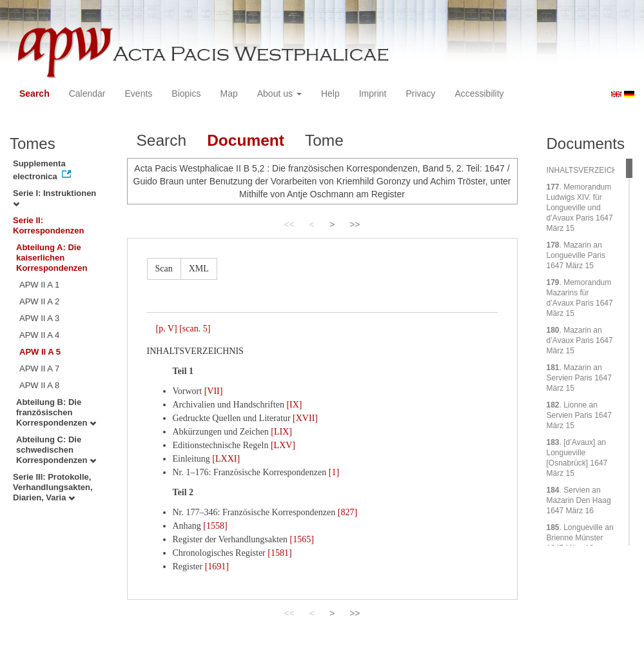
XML (199, 269)
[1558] (215, 526)
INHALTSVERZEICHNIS (589, 170)
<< (289, 224)
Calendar (87, 93)
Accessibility (479, 93)
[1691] (217, 566)
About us (279, 93)
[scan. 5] (195, 329)
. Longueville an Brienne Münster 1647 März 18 (580, 538)
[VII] (214, 391)
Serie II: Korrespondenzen (49, 225)
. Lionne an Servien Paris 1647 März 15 (579, 415)
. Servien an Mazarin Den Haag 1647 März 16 (579, 500)
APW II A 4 (39, 335)
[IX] (294, 405)
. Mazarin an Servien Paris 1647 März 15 (579, 378)
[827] (347, 512)
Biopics (186, 93)
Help (330, 93)
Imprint (373, 93)
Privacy (420, 93)
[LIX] (281, 432)
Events (139, 93)
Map (229, 93)
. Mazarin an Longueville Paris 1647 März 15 (576, 255)
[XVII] (305, 418)
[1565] (302, 539)
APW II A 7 (39, 369)
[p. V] (167, 329)
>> (355, 224)
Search (34, 93)
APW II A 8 (39, 385)
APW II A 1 (39, 285)
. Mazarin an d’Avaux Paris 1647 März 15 (580, 340)
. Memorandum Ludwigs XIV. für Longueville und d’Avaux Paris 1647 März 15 (580, 208)
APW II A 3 (39, 318)
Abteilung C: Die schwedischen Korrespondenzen (56, 450)
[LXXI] (226, 459)
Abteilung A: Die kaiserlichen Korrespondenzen (52, 258)
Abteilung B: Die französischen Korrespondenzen (56, 412)
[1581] (279, 553)
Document (246, 140)
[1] (334, 472)
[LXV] (283, 445)
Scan (164, 269)
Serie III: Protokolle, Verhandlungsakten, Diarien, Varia (53, 487)
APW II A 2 (39, 301)
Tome (324, 140)
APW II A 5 (40, 352)
